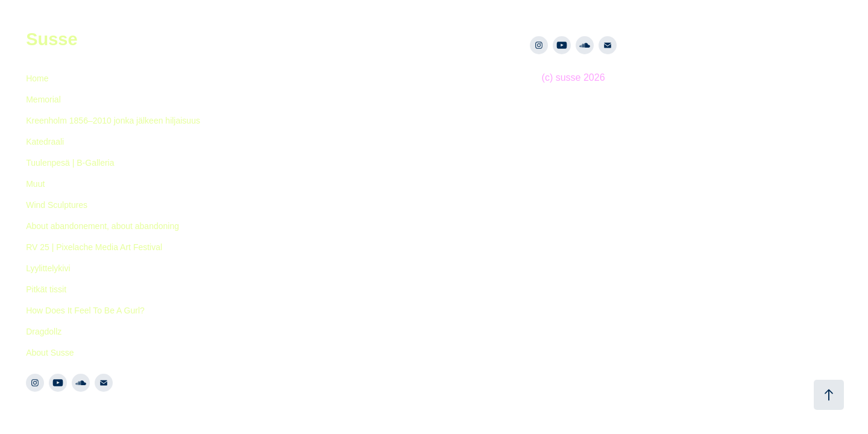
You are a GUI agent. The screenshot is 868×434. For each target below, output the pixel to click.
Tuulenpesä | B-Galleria (70, 163)
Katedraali (45, 142)
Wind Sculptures (57, 205)
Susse (52, 39)
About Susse (50, 353)
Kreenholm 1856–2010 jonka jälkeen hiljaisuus (113, 121)
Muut (35, 184)
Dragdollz (44, 332)
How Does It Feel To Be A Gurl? (85, 310)
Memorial (43, 99)
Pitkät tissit (46, 289)
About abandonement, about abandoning (102, 226)
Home (37, 78)
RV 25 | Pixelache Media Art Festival (94, 247)
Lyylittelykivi (48, 268)
